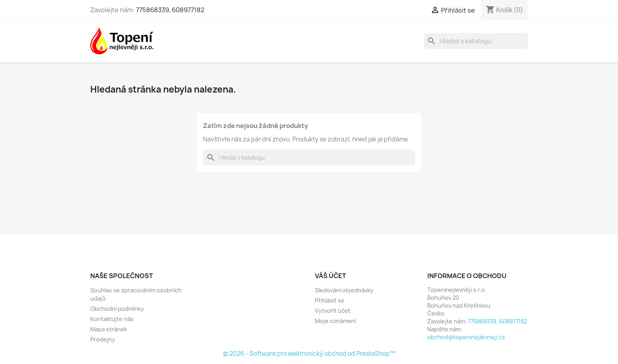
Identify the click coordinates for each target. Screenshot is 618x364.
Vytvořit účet (333, 311)
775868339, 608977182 (170, 10)
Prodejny (103, 339)
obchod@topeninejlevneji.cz (466, 337)
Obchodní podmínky (117, 309)
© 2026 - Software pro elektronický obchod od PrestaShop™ (309, 354)
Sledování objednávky (344, 290)
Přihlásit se (330, 300)
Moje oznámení (335, 321)
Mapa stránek (109, 329)
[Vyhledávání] (476, 41)
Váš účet (330, 276)
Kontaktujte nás (112, 319)
